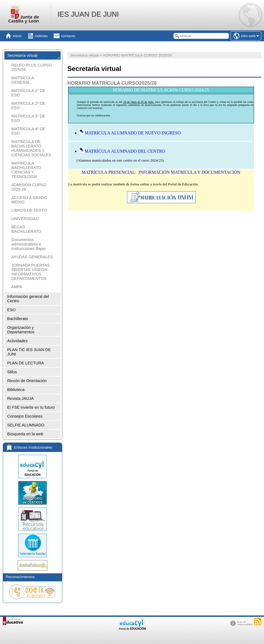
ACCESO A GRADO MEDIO (29, 200)
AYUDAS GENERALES (32, 257)
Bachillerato (18, 319)
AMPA (17, 287)
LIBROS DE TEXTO (29, 210)
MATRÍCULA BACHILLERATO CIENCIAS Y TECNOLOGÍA (26, 170)
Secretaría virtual (22, 55)
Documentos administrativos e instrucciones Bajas (29, 244)
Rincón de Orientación (27, 381)
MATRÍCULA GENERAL (23, 80)
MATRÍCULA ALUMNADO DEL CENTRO (122, 151)
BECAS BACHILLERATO (26, 229)
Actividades (17, 341)
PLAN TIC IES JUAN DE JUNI (29, 352)
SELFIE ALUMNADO (26, 425)
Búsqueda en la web (25, 434)
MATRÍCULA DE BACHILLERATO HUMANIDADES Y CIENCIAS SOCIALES (31, 148)
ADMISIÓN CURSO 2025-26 (29, 187)
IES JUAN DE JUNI (88, 14)
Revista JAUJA (20, 398)
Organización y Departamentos (21, 330)
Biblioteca (16, 390)
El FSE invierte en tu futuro (31, 407)
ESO (11, 310)
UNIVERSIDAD (25, 219)
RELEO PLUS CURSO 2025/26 (32, 67)
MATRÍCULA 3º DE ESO (28, 118)
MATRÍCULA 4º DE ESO (28, 131)
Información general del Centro (28, 299)
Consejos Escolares (25, 416)
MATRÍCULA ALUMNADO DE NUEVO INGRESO (130, 133)
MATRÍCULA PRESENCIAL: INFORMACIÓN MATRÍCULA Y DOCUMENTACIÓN (161, 172)
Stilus (12, 372)
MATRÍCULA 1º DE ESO (28, 93)
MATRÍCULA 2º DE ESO (28, 106)
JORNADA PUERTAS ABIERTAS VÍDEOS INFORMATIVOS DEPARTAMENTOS (31, 272)
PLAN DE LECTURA (26, 363)
